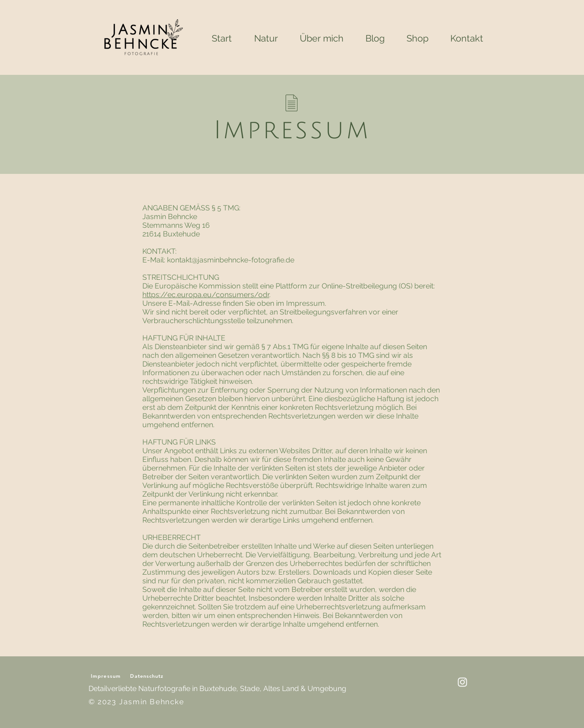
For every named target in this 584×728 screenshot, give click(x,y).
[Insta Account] (462, 682)
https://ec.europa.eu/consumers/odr (206, 295)
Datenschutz (147, 676)
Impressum (106, 676)
